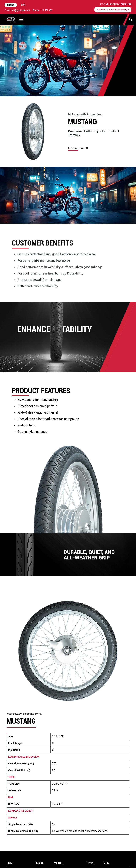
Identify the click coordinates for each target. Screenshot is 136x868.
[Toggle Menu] (21, 20)
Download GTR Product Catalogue (113, 10)
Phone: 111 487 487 (43, 10)
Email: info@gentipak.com (17, 10)
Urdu (23, 5)
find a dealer (78, 148)
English (11, 5)
